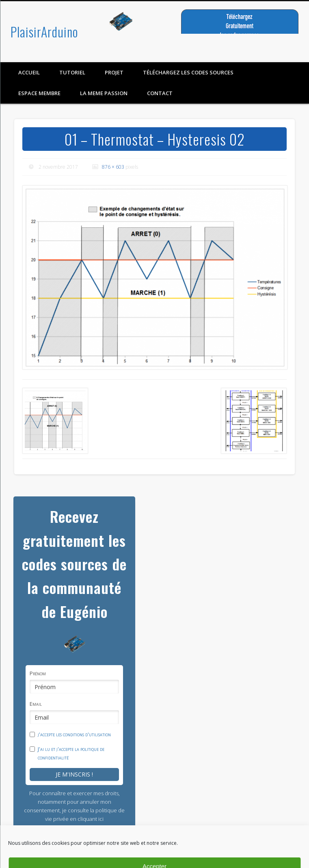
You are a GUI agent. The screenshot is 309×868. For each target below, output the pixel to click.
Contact (290, 863)
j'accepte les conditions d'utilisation (74, 734)
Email (36, 704)
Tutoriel (72, 72)
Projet (114, 72)
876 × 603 (113, 167)
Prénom (38, 673)
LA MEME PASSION (104, 93)
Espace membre (39, 93)
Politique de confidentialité (201, 858)
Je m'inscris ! (74, 774)
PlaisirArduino (44, 32)
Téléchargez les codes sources (188, 72)
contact (160, 93)
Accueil (29, 72)
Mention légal (259, 863)
